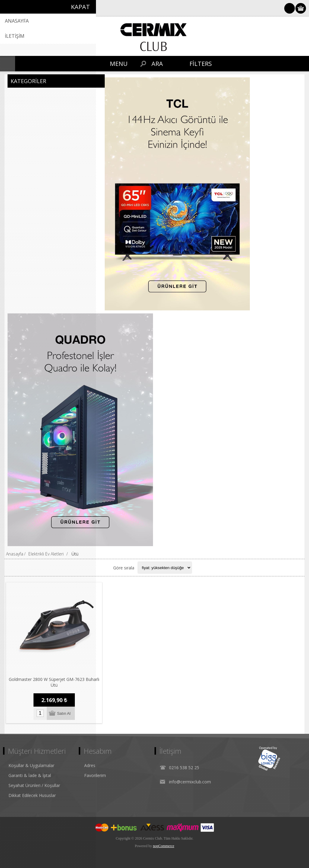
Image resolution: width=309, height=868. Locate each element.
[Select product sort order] (165, 568)
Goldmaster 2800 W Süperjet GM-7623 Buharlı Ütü (54, 682)
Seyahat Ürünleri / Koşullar (34, 785)
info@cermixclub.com (190, 782)
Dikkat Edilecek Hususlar (32, 795)
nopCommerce (164, 846)
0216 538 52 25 (184, 768)
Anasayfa (15, 554)
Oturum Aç (290, 8)
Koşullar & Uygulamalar (31, 765)
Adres (90, 765)
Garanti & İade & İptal (30, 775)
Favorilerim (95, 775)
